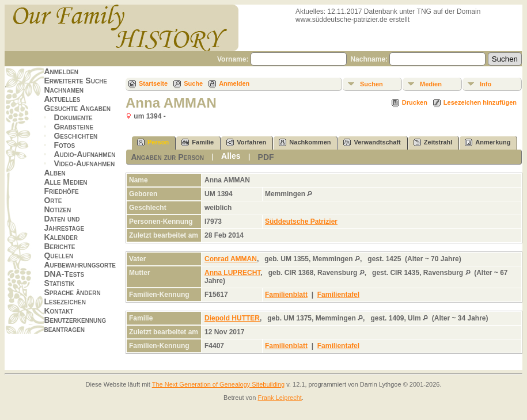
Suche (193, 83)
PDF (266, 157)
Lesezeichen (65, 301)
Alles (231, 156)
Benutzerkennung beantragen (75, 324)
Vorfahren (246, 142)
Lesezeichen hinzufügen (480, 102)
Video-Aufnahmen (84, 163)
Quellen (58, 255)
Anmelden (61, 71)
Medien (431, 84)
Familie (198, 142)
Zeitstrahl (433, 142)
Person (153, 142)
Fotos (64, 145)
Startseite (153, 83)
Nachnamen (63, 90)
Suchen (371, 84)
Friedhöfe (61, 191)
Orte (53, 200)
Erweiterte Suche (75, 81)
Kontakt (58, 311)
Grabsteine (73, 127)
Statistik (59, 283)
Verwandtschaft (372, 142)
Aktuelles (62, 99)
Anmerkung (488, 142)
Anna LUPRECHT (232, 273)
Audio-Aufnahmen (84, 154)
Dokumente (73, 117)
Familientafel (338, 295)
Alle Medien (65, 182)
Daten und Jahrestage (64, 223)
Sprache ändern (72, 292)
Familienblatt (286, 295)
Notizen (57, 209)
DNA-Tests (64, 274)
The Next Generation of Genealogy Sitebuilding (219, 384)
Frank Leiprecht (279, 398)
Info (486, 84)
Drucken (415, 102)
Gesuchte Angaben (77, 108)
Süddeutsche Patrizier (301, 222)
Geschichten (75, 136)
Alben (54, 173)
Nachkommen (305, 142)
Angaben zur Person (167, 157)
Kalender (60, 237)
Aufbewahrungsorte (80, 265)
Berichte (59, 246)
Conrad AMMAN (231, 259)
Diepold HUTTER (232, 318)
